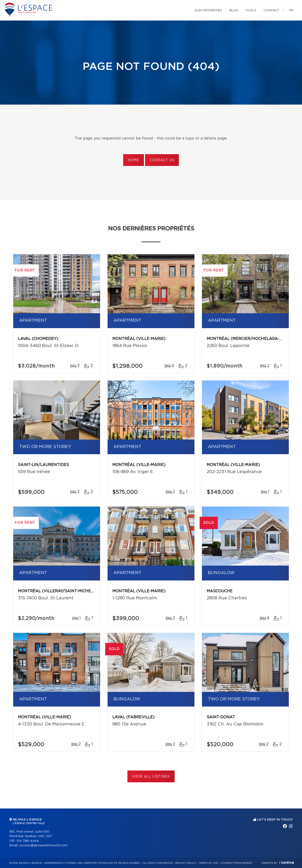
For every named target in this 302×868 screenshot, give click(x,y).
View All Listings (151, 777)
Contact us (162, 160)
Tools (251, 11)
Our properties (208, 11)
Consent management (237, 863)
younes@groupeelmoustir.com (43, 845)
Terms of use (208, 863)
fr (291, 11)
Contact (271, 11)
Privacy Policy (186, 863)
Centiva (286, 862)
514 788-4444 (28, 841)
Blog (234, 11)
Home (134, 160)
